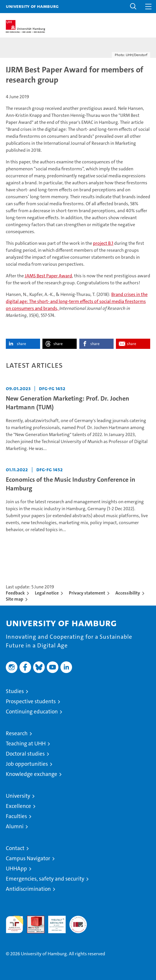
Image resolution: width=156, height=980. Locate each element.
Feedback (15, 593)
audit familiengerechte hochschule (15, 924)
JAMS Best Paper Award (48, 276)
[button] (133, 7)
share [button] (21, 344)
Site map (15, 599)
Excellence (18, 806)
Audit (33, 919)
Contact (15, 848)
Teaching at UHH (26, 744)
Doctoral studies (25, 754)
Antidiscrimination (28, 889)
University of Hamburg (32, 6)
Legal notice (47, 593)
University (18, 796)
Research (17, 733)
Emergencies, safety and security (45, 879)
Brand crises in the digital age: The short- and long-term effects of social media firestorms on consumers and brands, (77, 301)
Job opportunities (27, 764)
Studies (15, 691)
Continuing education (32, 712)
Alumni (15, 826)
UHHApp (16, 869)
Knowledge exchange (32, 774)
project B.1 (103, 243)
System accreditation (78, 922)
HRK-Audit (54, 922)
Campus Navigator (28, 858)
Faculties (16, 816)
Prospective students (31, 701)
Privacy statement (87, 593)
